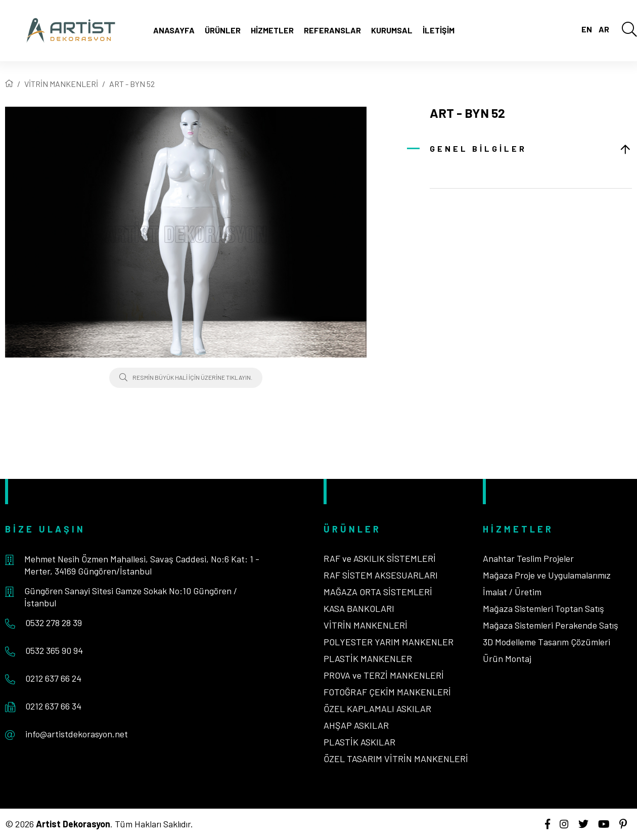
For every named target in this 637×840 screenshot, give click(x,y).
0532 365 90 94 (54, 650)
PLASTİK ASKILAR (359, 742)
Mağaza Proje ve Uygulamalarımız (547, 575)
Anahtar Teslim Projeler (528, 558)
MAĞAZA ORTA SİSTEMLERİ (378, 592)
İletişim (439, 30)
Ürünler (223, 30)
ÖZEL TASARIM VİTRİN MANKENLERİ (396, 759)
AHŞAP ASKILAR (356, 725)
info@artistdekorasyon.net (77, 734)
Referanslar (332, 30)
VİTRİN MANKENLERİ (61, 84)
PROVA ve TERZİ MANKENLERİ (384, 675)
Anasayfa (174, 30)
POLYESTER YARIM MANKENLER (389, 642)
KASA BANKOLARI (359, 608)
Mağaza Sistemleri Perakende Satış (551, 625)
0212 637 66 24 (53, 678)
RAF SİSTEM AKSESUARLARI (381, 575)
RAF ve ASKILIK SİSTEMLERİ (380, 558)
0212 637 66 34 (53, 706)
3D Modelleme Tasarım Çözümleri (547, 642)
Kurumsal (392, 30)
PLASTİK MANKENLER (368, 658)
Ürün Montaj (507, 658)
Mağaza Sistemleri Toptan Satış (543, 608)
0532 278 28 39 (54, 623)
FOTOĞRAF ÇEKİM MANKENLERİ (387, 692)
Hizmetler (272, 30)
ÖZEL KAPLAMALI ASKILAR (377, 709)
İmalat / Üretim (512, 592)
